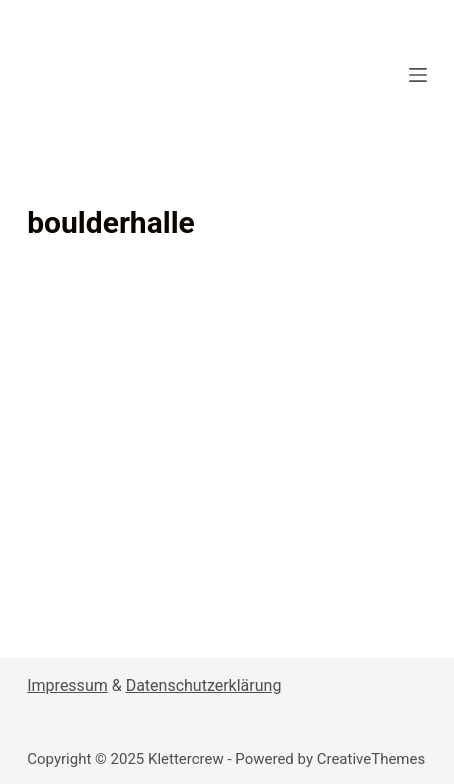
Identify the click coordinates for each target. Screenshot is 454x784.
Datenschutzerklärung (204, 685)
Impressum (67, 685)
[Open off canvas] (418, 75)
